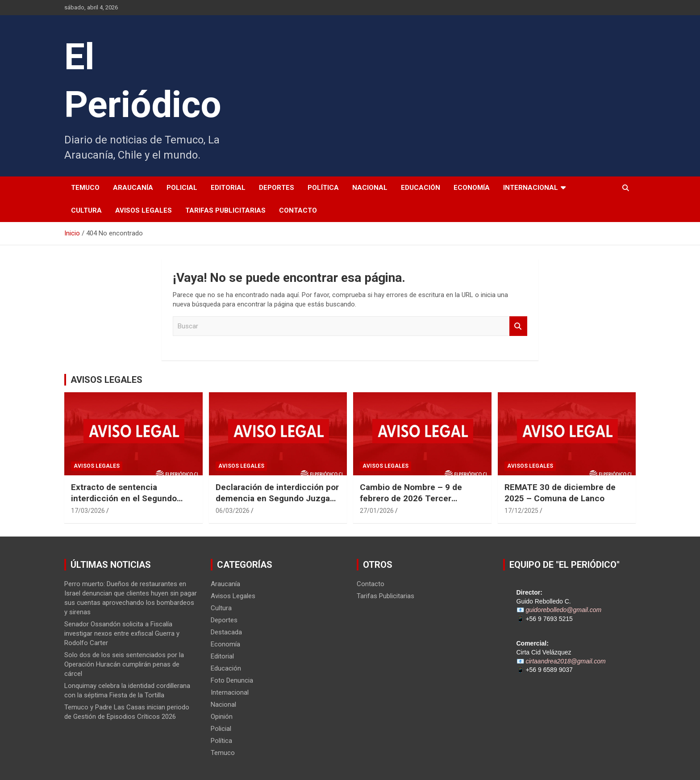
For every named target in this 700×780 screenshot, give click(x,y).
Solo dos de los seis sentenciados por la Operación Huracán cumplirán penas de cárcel (124, 664)
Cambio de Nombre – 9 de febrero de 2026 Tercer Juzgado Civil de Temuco (411, 498)
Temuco (85, 188)
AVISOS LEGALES (106, 380)
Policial (182, 188)
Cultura (86, 210)
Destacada (226, 632)
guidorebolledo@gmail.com (563, 610)
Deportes (277, 188)
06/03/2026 (233, 511)
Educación (421, 188)
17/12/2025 (521, 511)
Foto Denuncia (232, 680)
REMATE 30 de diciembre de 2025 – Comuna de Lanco (560, 493)
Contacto (298, 210)
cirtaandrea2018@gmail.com (565, 661)
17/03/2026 (88, 511)
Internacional (531, 188)
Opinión (222, 717)
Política (323, 188)
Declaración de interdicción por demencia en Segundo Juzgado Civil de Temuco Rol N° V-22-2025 (278, 504)
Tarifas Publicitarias (225, 210)
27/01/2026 (377, 511)
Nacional (370, 188)
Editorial (228, 188)
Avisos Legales (144, 210)
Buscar (518, 326)
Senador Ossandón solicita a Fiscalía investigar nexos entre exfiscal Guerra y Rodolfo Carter (122, 633)
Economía (472, 188)
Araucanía (133, 188)
